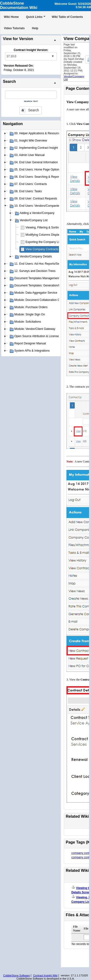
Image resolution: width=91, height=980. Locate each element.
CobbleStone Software (17, 975)
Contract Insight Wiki (45, 975)
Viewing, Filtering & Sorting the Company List (55, 227)
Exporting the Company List (43, 242)
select (53, 56)
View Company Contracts (42, 249)
